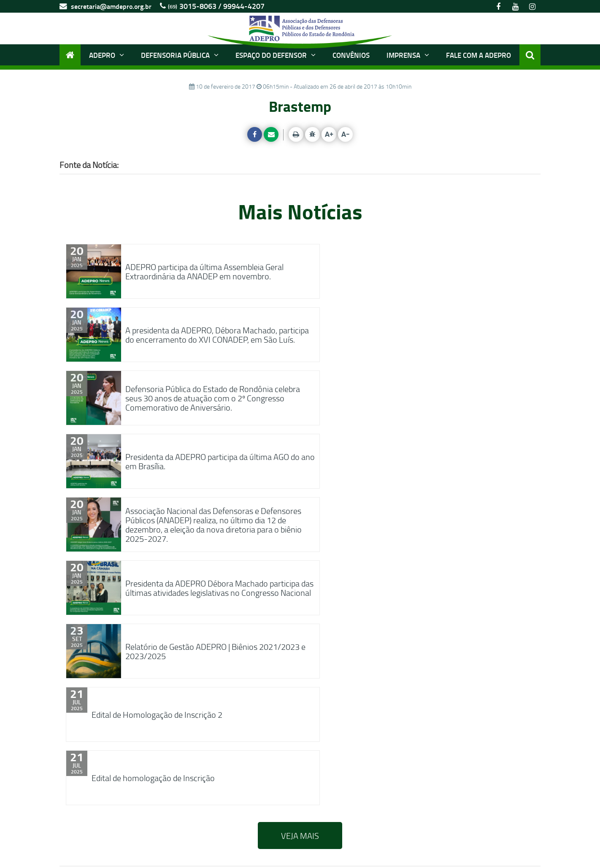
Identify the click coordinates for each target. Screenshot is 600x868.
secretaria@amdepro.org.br (105, 6)
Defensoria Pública (180, 55)
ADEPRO (107, 55)
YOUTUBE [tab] (177, 685)
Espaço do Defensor (276, 55)
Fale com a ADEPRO (478, 55)
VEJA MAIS (300, 582)
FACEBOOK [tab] (104, 685)
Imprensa (408, 55)
